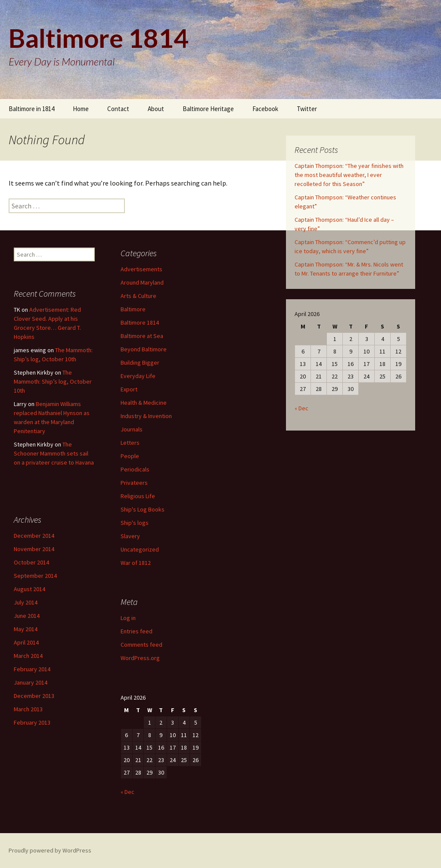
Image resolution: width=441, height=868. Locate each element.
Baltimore (133, 309)
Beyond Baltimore (144, 349)
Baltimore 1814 (140, 322)
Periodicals (135, 469)
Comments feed (141, 645)
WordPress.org (140, 658)
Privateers (134, 483)
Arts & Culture (138, 296)
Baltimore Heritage (208, 109)
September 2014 (35, 576)
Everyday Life (138, 376)
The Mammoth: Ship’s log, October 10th (53, 381)
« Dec (301, 408)
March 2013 (28, 709)
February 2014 (32, 669)
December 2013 (34, 696)
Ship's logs (135, 523)
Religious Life (138, 496)
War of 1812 (136, 563)
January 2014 (31, 682)
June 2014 (27, 616)
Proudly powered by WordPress (50, 850)
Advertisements (141, 269)
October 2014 (31, 562)
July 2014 (26, 602)
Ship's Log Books (143, 509)
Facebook (265, 109)
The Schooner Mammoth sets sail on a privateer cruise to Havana (54, 453)
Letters (130, 443)
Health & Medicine (144, 403)
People (130, 456)
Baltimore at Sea (142, 336)
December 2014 (34, 536)
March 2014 (28, 656)
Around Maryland (142, 282)
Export (129, 389)
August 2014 (30, 589)
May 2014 (26, 629)
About (156, 109)
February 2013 (32, 722)
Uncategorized (140, 549)
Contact (118, 109)
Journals (132, 429)
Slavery (130, 536)
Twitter (307, 109)
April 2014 (26, 642)
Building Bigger (140, 363)
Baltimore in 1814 (31, 109)
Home (81, 109)
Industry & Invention (146, 416)
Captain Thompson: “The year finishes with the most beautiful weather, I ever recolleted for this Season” (349, 175)
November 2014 (34, 549)
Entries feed (137, 631)
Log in (128, 618)
